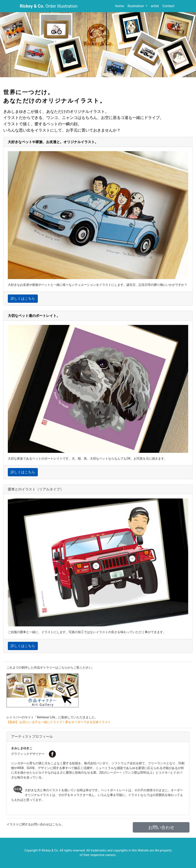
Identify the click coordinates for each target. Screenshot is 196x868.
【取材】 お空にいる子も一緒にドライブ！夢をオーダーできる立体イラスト (59, 722)
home (120, 6)
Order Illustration (49, 6)
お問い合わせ (161, 827)
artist (155, 6)
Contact (168, 6)
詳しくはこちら (23, 299)
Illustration (136, 6)
